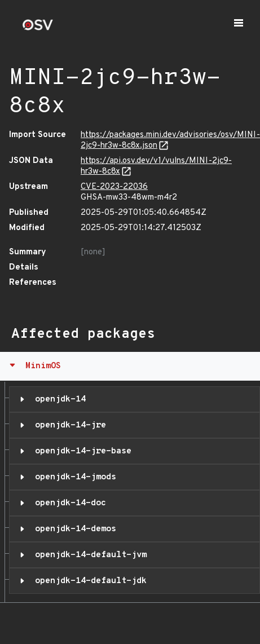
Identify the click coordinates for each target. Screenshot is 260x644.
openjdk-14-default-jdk (88, 581)
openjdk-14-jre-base (81, 451)
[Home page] (38, 28)
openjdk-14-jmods (73, 477)
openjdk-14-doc (68, 503)
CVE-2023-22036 (114, 187)
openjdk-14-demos (73, 529)
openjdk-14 (58, 399)
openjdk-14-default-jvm (88, 555)
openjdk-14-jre (68, 425)
